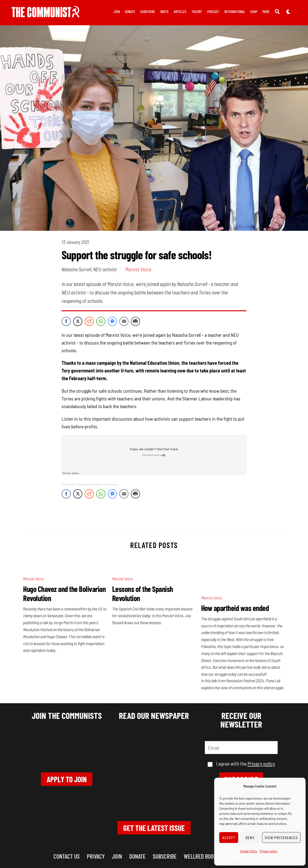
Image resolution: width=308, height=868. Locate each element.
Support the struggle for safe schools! (98, 485)
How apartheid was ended (235, 608)
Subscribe (148, 11)
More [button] (266, 11)
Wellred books (202, 856)
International (235, 11)
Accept (229, 838)
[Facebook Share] (66, 321)
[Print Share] (135, 321)
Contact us (67, 856)
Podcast (213, 11)
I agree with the (241, 764)
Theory (197, 11)
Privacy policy (269, 851)
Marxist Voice (138, 269)
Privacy (96, 856)
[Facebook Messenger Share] (112, 321)
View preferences (281, 838)
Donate (130, 11)
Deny (250, 838)
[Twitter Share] (78, 321)
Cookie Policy (249, 851)
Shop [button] (254, 11)
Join (117, 11)
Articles (180, 11)
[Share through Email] (124, 321)
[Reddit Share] (89, 321)
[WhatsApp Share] (101, 321)
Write (164, 11)
